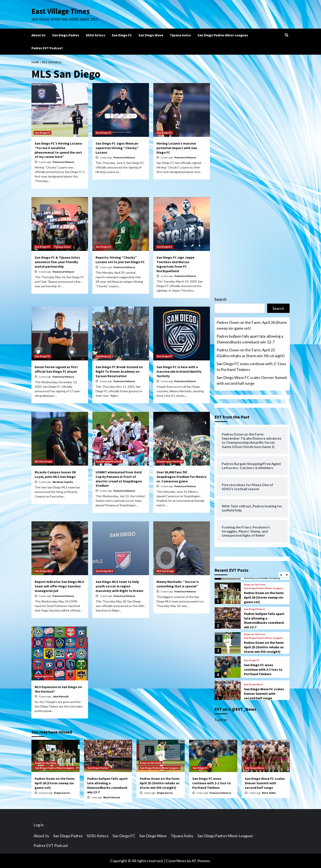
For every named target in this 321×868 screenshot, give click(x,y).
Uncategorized (44, 676)
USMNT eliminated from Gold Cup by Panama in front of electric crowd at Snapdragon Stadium (119, 479)
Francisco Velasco (63, 162)
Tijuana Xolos (180, 35)
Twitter (221, 720)
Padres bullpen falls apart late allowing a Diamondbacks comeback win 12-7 (250, 339)
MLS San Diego (43, 461)
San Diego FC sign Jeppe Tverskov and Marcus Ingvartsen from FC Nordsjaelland (175, 264)
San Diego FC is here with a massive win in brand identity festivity (179, 371)
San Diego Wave (151, 35)
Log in (39, 825)
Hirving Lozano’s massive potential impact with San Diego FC (177, 148)
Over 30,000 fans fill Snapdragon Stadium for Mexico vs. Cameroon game (182, 477)
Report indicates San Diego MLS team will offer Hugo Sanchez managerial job (59, 586)
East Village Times (61, 11)
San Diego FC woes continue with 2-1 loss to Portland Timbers (251, 367)
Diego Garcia (62, 793)
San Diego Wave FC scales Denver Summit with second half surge (252, 380)
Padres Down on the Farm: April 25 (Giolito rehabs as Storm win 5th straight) (251, 353)
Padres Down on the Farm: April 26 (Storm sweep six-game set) (252, 325)
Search (220, 299)
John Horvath (61, 696)
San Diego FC (122, 35)
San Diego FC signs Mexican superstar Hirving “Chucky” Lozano (117, 148)
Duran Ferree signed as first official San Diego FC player (56, 369)
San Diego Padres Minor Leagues (223, 35)
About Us (39, 35)
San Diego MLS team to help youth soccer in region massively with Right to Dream (119, 586)
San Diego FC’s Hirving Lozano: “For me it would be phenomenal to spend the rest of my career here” (59, 150)
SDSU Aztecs (95, 35)
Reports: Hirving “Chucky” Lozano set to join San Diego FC (120, 260)
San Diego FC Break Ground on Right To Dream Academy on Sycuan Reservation (119, 371)
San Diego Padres (66, 35)
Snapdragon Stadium (109, 461)
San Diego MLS (43, 571)
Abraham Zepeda (63, 482)
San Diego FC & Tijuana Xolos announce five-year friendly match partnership (57, 262)
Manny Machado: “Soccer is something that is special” (178, 584)
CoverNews (176, 861)
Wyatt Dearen (112, 797)
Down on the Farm (255, 585)
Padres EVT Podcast (47, 48)
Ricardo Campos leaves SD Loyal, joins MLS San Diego (55, 474)
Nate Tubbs (269, 793)
